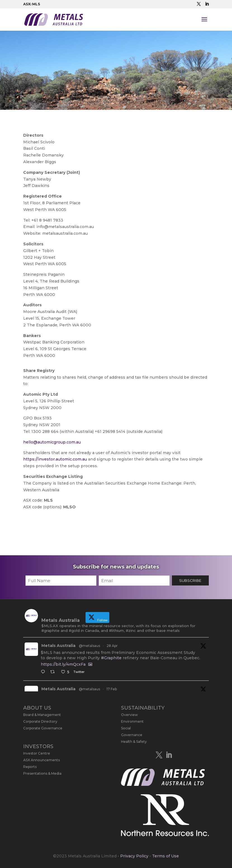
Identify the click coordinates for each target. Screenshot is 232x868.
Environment (132, 721)
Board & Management (42, 715)
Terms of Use (165, 856)
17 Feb (112, 689)
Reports (30, 767)
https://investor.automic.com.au (55, 459)
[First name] (61, 581)
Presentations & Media (42, 773)
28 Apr (112, 646)
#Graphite (111, 658)
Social (126, 728)
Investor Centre (37, 753)
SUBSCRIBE (190, 580)
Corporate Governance (43, 728)
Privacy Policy (134, 856)
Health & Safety (134, 742)
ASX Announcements (42, 760)
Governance (132, 735)
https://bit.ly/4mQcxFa (63, 664)
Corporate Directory (40, 721)
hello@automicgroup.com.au (52, 442)
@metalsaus (89, 646)
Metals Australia (58, 646)
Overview (129, 715)
